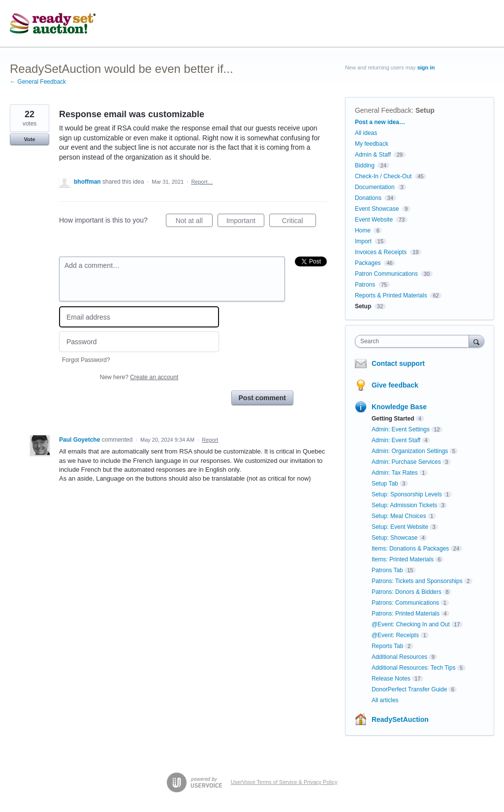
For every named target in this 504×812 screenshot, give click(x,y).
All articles (385, 700)
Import (363, 241)
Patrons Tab (387, 570)
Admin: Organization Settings (410, 451)
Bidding (365, 165)
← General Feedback (38, 82)
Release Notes (391, 679)
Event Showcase (377, 209)
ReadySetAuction (400, 719)
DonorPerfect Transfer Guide (409, 689)
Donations (368, 198)
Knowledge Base (399, 407)
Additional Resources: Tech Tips (414, 668)
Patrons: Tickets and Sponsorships (417, 581)
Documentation (375, 187)
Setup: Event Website (400, 527)
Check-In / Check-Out (383, 176)
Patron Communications (386, 274)
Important (245, 222)
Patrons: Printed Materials (406, 614)
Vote (29, 139)
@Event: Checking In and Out (411, 624)
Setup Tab (385, 484)
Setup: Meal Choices (399, 516)
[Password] (139, 342)
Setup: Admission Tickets (404, 505)
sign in (426, 67)
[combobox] (414, 341)
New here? (139, 377)
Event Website (374, 220)
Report (210, 440)
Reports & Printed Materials (391, 295)
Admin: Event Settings (401, 429)
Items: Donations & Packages (410, 549)
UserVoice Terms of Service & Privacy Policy (284, 782)
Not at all (194, 222)
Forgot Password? (86, 360)
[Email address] (139, 317)
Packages (368, 263)
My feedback (372, 144)
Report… (202, 182)
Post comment (262, 398)
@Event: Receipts (395, 635)
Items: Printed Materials (403, 559)
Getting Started (393, 419)
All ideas (366, 133)
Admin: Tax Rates (395, 473)
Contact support (398, 363)
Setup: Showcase (394, 538)
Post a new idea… (380, 122)
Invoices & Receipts (381, 252)
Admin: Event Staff (396, 440)
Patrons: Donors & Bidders (407, 592)
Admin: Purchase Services (406, 462)
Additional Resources (399, 657)
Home (363, 230)
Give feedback (395, 385)
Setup (425, 110)
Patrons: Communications (405, 603)
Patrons (365, 285)
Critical (299, 222)
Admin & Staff (373, 155)
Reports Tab (387, 646)
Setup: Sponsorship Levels (407, 494)
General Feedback (383, 110)
